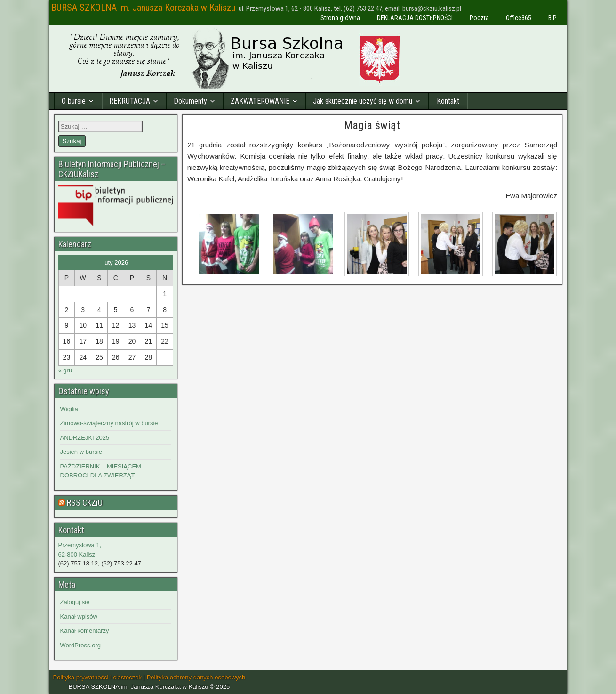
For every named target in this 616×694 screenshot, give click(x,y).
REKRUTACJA (130, 101)
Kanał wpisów (79, 617)
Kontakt (448, 101)
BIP (552, 18)
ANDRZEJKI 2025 (85, 438)
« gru (65, 370)
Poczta (479, 18)
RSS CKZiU (85, 503)
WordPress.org (80, 645)
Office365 (519, 18)
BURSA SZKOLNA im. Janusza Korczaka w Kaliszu (143, 8)
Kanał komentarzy (85, 631)
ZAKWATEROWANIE (260, 101)
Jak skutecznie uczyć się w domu (363, 101)
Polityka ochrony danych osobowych (196, 677)
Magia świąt (372, 125)
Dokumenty (190, 101)
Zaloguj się (75, 602)
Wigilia (69, 409)
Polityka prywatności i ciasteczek (98, 677)
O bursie (74, 101)
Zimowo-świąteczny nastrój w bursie (109, 423)
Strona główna (340, 18)
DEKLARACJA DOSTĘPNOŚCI (415, 18)
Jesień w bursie (81, 452)
